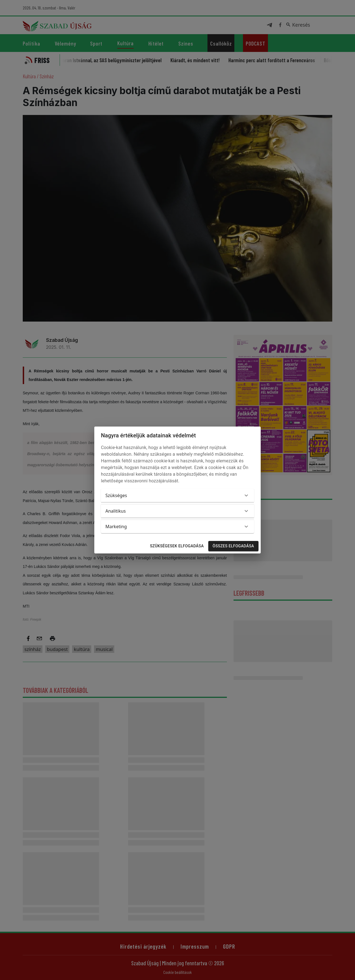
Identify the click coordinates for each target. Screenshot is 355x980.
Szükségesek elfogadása (177, 546)
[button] (177, 495)
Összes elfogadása (233, 546)
